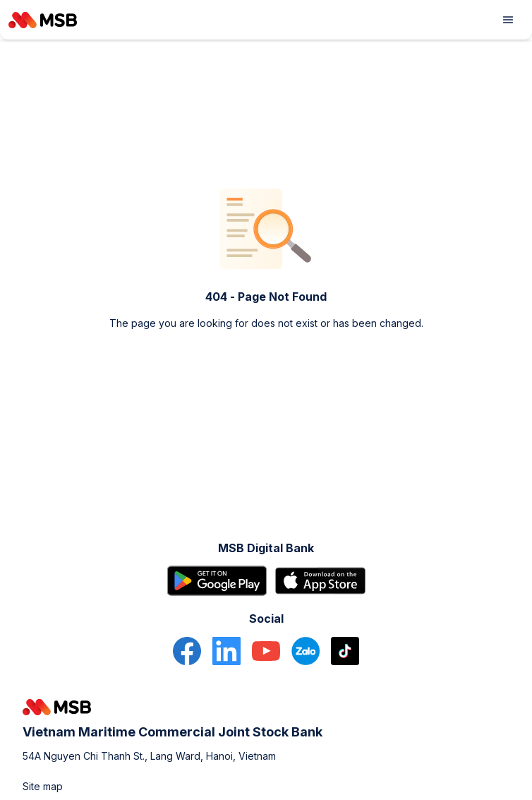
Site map (43, 786)
